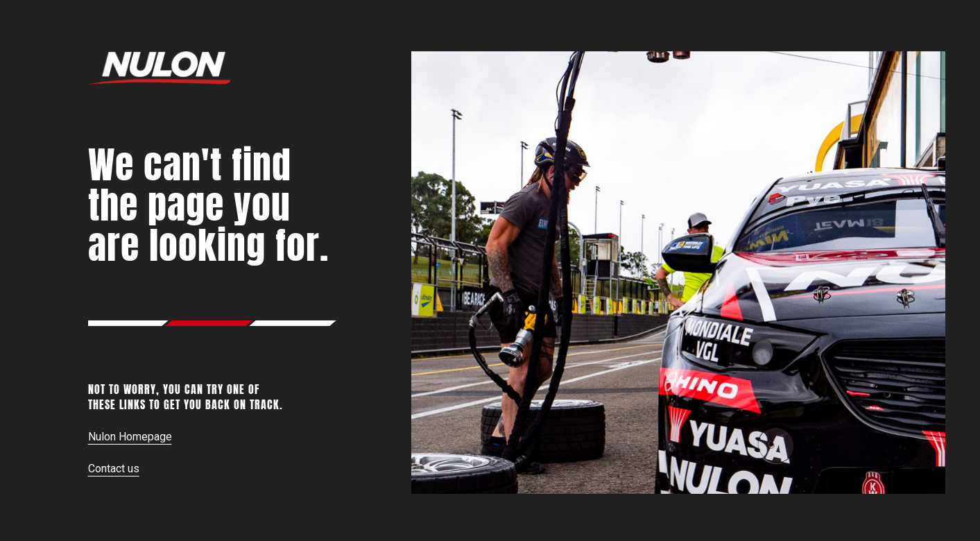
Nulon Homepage (130, 437)
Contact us (114, 469)
